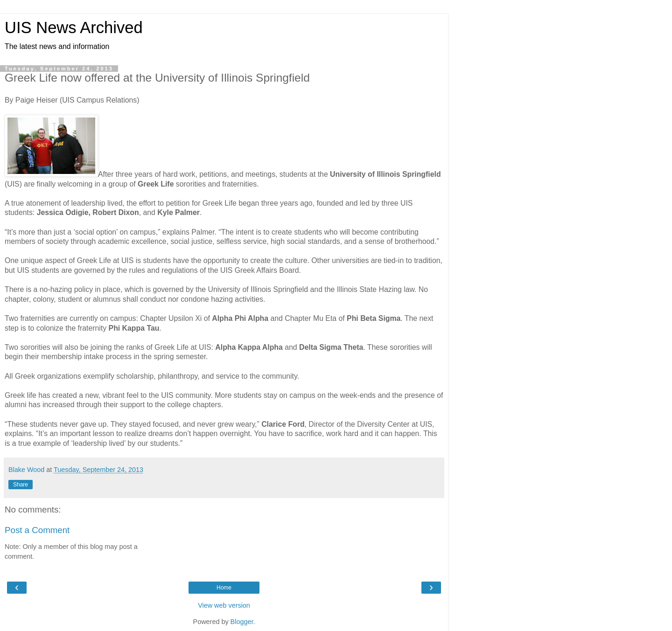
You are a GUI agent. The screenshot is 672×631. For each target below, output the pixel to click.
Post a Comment (37, 530)
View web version (224, 605)
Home (224, 588)
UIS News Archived (74, 28)
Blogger (242, 622)
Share (21, 485)
